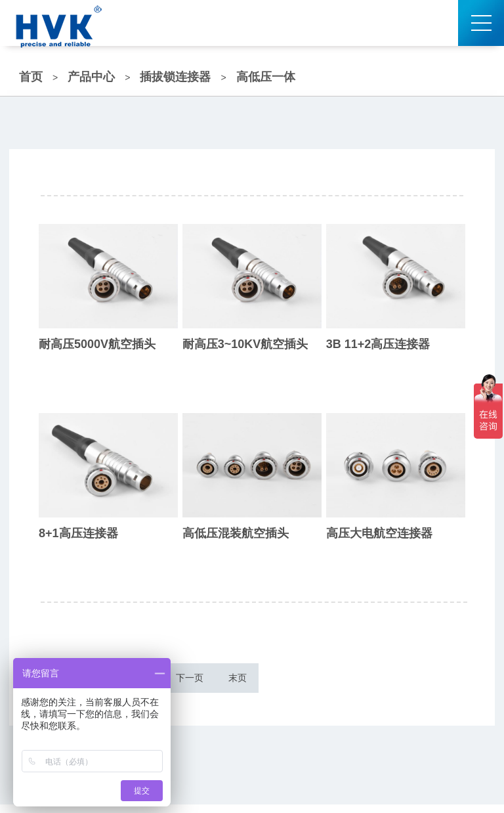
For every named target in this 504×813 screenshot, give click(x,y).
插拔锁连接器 (175, 77)
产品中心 (91, 77)
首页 (31, 77)
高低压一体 (266, 77)
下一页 (241, 682)
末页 (304, 682)
